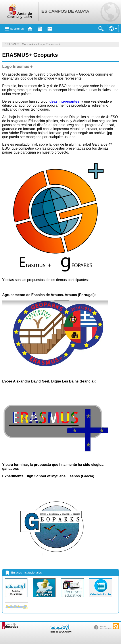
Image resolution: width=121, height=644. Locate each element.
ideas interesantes (63, 101)
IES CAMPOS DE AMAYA (65, 11)
